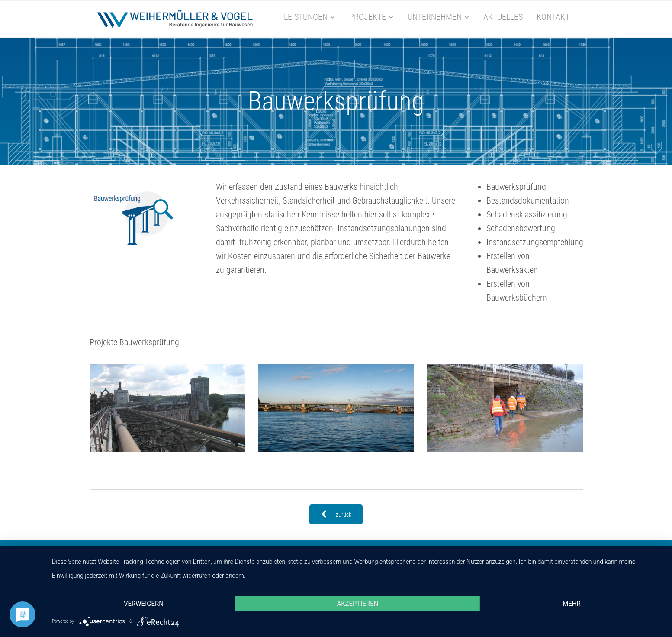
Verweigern (144, 604)
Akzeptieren (357, 604)
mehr (572, 604)
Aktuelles (503, 17)
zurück (336, 514)
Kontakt (553, 17)
